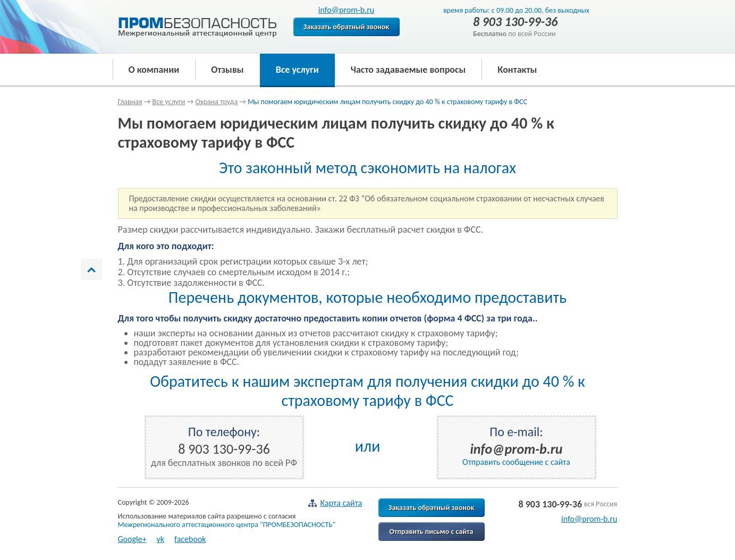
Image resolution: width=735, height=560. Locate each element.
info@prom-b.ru (347, 10)
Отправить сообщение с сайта (516, 462)
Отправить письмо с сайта (432, 532)
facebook (190, 539)
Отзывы (227, 70)
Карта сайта (335, 503)
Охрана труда (216, 102)
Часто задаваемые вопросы (408, 70)
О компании (154, 70)
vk (161, 539)
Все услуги (297, 70)
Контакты (517, 70)
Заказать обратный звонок (347, 27)
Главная (130, 102)
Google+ (132, 539)
